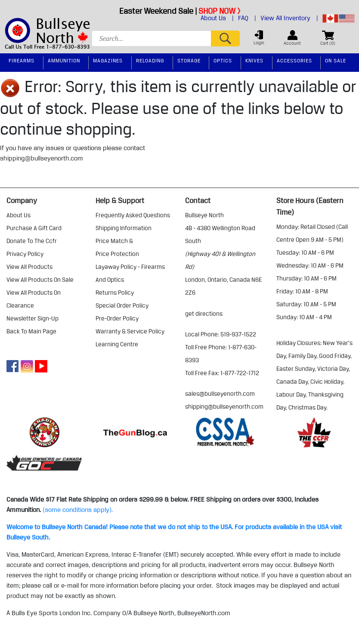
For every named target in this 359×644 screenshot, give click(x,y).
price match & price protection (117, 247)
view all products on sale (40, 280)
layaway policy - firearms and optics (130, 273)
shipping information (124, 228)
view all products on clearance (34, 299)
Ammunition (64, 60)
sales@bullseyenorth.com (220, 394)
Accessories (294, 60)
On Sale (336, 60)
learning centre (117, 344)
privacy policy (25, 254)
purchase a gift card (34, 228)
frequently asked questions (133, 215)
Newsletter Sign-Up (32, 318)
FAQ (247, 18)
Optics (223, 60)
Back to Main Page (31, 331)
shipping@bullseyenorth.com (42, 158)
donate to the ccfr (32, 241)
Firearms (22, 60)
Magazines (108, 60)
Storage (189, 60)
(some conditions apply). (78, 510)
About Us (217, 18)
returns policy (115, 293)
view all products (29, 267)
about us (19, 215)
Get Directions (204, 314)
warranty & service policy (130, 331)
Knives (254, 60)
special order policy (122, 305)
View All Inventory (289, 18)
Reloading (150, 60)
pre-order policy (117, 318)
